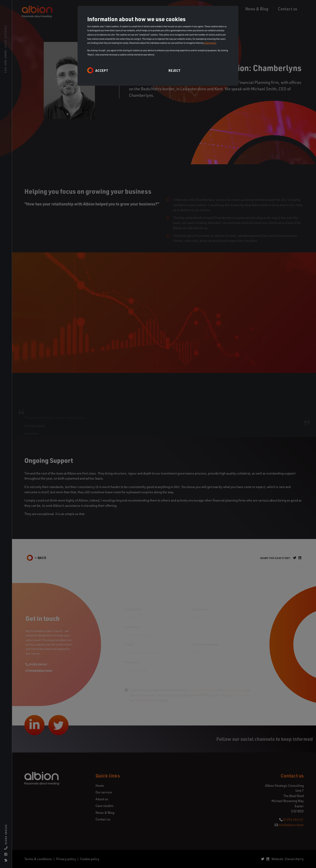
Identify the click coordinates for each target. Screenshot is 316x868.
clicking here (210, 43)
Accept (102, 70)
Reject (175, 70)
